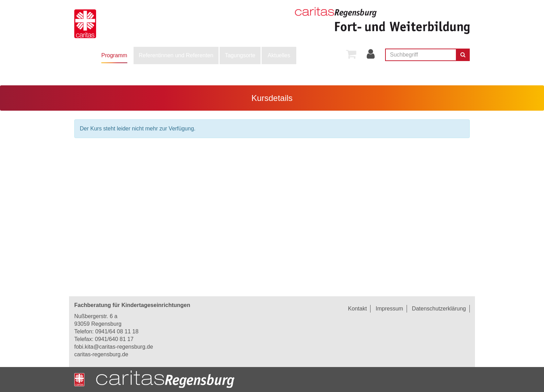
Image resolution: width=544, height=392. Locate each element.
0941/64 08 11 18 (117, 331)
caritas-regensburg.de (101, 354)
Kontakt (357, 309)
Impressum (389, 309)
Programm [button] (114, 55)
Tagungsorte (240, 55)
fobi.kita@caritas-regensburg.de (114, 347)
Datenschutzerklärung (439, 309)
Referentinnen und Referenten (176, 55)
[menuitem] (114, 56)
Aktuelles (279, 55)
